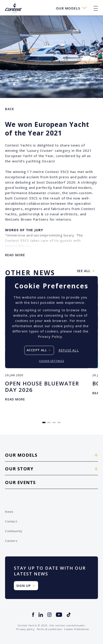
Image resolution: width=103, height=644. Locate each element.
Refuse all (69, 350)
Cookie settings (51, 361)
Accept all (37, 350)
